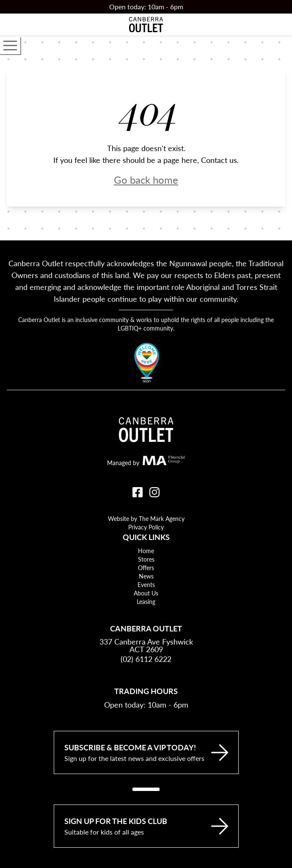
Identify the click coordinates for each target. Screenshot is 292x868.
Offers (146, 568)
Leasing (146, 601)
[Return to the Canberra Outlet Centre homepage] (146, 25)
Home (146, 551)
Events (146, 584)
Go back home (146, 179)
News (146, 576)
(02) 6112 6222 (146, 659)
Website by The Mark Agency (146, 518)
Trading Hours (146, 691)
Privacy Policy (146, 527)
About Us (146, 593)
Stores (146, 559)
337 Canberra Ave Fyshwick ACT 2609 (146, 645)
